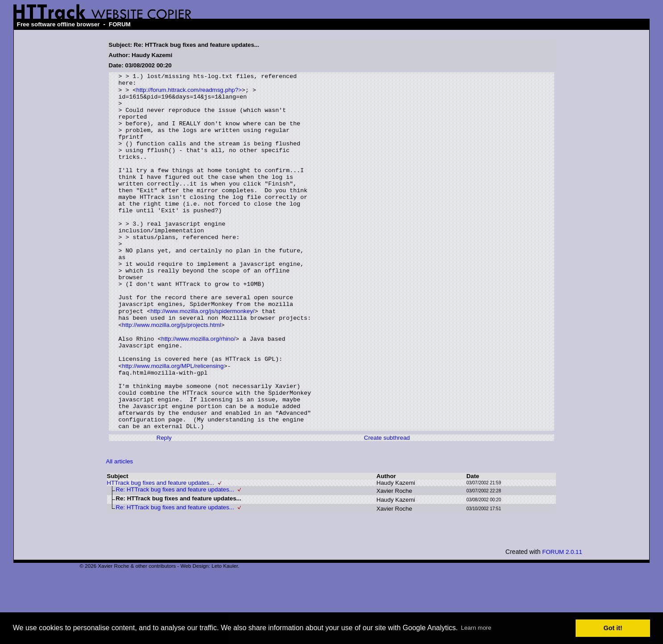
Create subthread (387, 506)
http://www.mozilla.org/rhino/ (198, 390)
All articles (120, 530)
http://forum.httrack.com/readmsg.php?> (189, 93)
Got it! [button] (613, 628)
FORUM (120, 24)
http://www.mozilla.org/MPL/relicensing (173, 423)
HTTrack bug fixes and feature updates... (161, 551)
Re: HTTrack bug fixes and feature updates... (175, 558)
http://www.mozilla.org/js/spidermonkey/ (202, 358)
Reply (164, 506)
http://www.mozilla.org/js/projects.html (171, 374)
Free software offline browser (58, 24)
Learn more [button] (476, 628)
